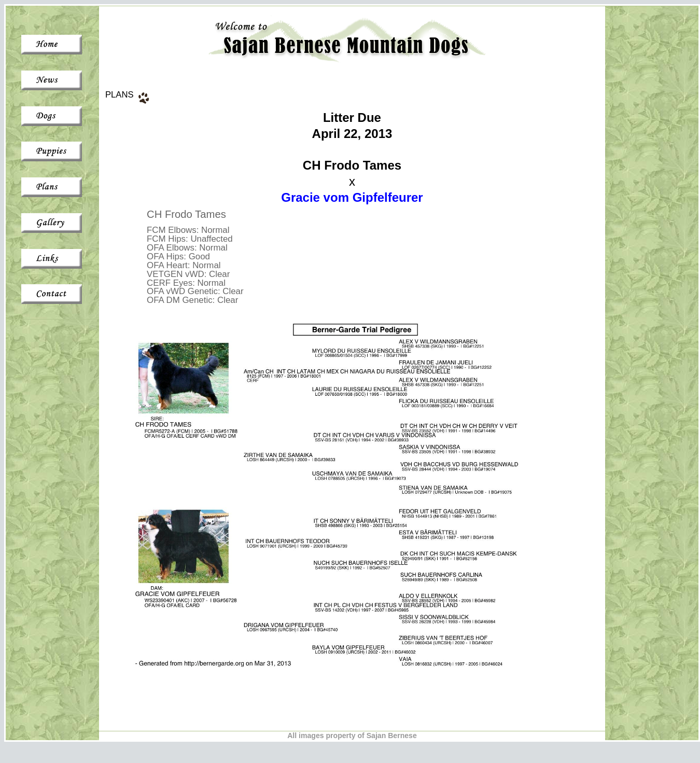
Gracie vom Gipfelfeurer (352, 197)
